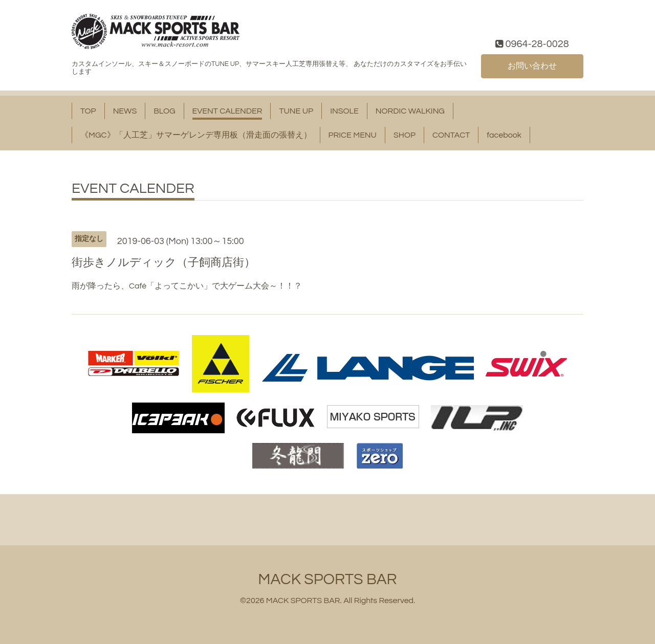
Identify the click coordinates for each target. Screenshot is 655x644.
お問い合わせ (532, 66)
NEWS (125, 111)
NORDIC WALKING (410, 111)
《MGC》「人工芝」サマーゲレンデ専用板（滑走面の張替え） (196, 135)
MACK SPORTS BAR (327, 579)
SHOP (405, 135)
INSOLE (344, 111)
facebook (504, 135)
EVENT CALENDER (227, 111)
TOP (88, 111)
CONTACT (451, 135)
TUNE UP (296, 111)
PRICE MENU (353, 135)
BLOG (164, 111)
